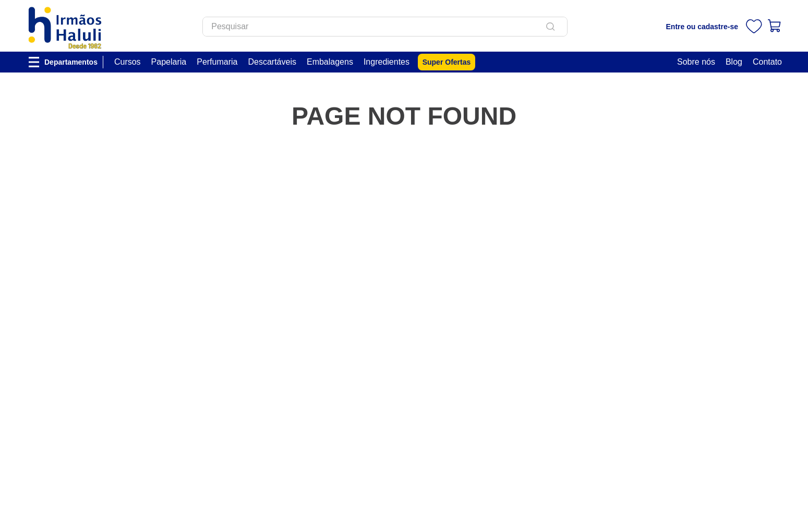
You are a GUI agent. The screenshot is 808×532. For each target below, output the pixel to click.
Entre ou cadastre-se (702, 27)
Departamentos (71, 62)
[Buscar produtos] (552, 27)
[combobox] (385, 27)
